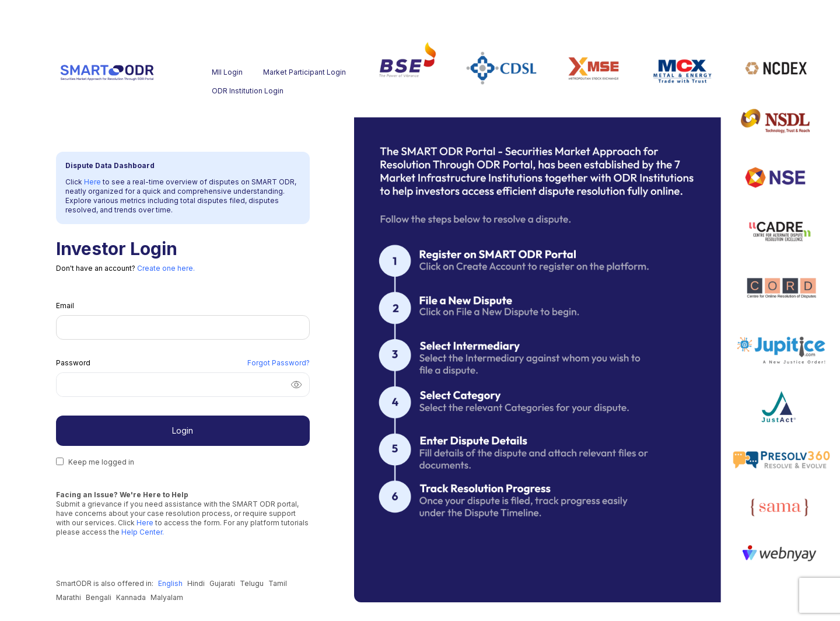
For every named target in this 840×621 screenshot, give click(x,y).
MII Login (227, 72)
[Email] (183, 327)
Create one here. (166, 268)
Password (73, 363)
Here (93, 182)
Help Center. (142, 532)
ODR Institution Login (235, 91)
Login (183, 430)
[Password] (169, 385)
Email (65, 306)
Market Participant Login (286, 72)
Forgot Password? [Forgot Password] (279, 363)
